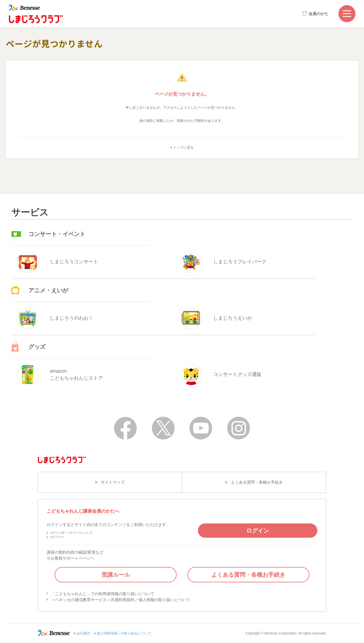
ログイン (258, 531)
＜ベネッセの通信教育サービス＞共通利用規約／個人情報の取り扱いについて (121, 600)
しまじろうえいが (216, 318)
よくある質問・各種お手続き (257, 482)
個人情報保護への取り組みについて (124, 633)
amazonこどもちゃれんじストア (60, 375)
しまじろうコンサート (58, 262)
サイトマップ (113, 482)
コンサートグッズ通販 (221, 375)
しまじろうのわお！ (55, 318)
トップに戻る (183, 147)
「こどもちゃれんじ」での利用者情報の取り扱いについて (103, 594)
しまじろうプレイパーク (224, 262)
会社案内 (83, 633)
